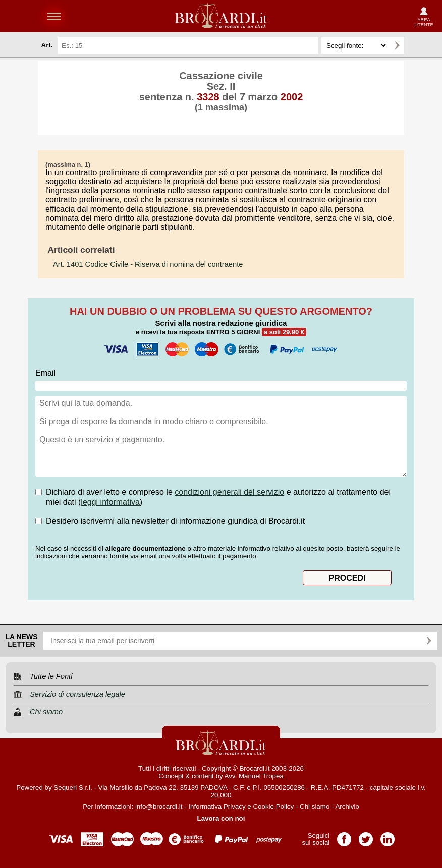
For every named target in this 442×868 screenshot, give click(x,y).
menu (54, 16)
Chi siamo (315, 807)
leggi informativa (110, 502)
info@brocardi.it (159, 807)
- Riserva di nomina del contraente (148, 264)
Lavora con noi (221, 818)
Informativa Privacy (217, 807)
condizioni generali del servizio (229, 492)
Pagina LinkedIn (388, 836)
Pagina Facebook (344, 836)
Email (45, 373)
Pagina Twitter (366, 836)
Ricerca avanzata (416, 45)
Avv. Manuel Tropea (254, 776)
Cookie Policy (273, 807)
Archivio (347, 807)
